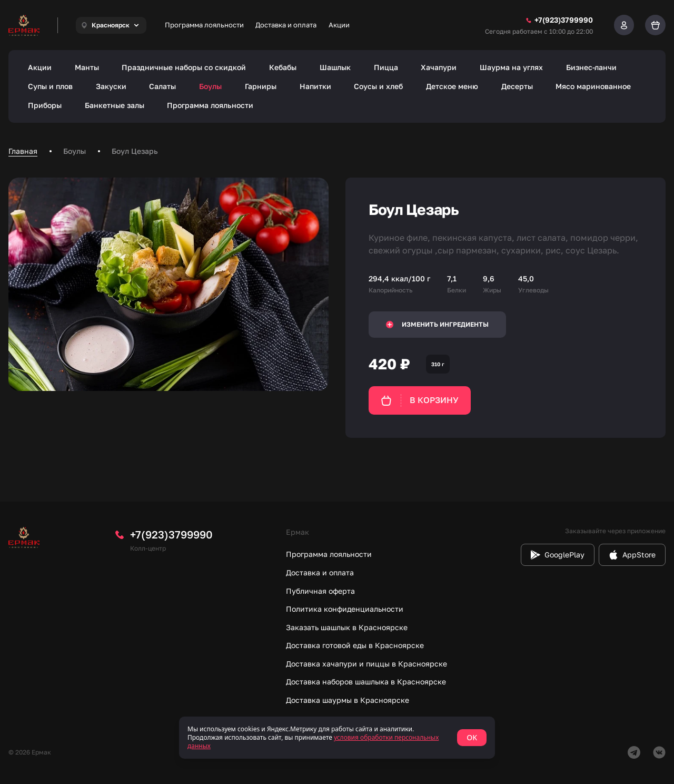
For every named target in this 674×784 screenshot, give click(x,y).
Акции (339, 25)
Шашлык (335, 67)
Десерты (517, 86)
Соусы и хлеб (378, 86)
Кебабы (283, 67)
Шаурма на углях (511, 67)
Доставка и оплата (286, 25)
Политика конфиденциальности (345, 609)
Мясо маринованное (593, 86)
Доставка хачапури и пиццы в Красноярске (366, 664)
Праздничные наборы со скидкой (184, 67)
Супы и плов (50, 86)
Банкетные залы (115, 105)
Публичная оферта (320, 591)
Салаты (162, 86)
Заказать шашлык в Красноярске (347, 627)
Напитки (315, 86)
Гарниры (261, 86)
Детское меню (452, 86)
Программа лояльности (204, 25)
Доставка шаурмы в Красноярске (348, 700)
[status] (337, 738)
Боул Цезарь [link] (135, 151)
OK (472, 737)
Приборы (45, 105)
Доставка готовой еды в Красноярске (355, 645)
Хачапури (439, 67)
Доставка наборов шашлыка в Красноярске (366, 682)
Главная (23, 151)
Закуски (111, 86)
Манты (87, 67)
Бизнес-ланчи (591, 67)
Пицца (386, 67)
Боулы (210, 86)
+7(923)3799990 (171, 534)
